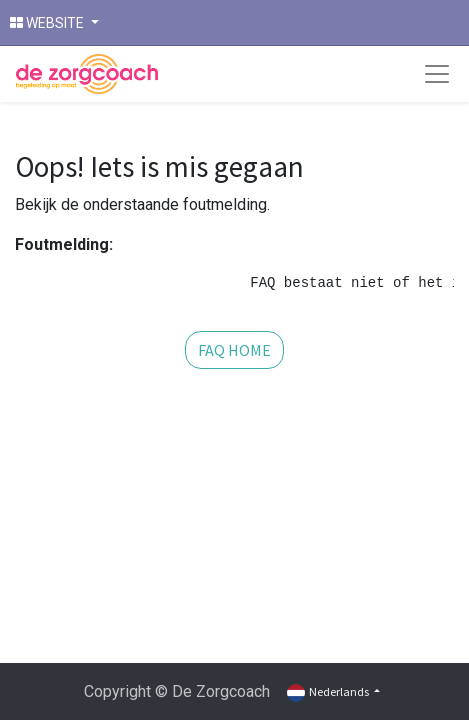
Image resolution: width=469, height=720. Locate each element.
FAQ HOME (234, 350)
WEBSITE (48, 23)
